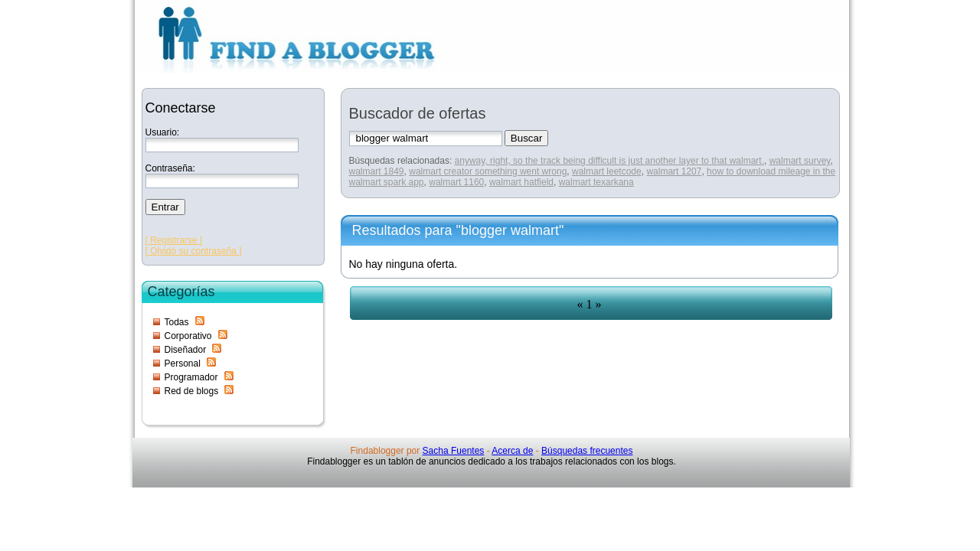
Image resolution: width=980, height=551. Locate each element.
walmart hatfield (521, 182)
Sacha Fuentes (454, 451)
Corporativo (188, 336)
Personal (183, 364)
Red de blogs (192, 391)
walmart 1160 (456, 182)
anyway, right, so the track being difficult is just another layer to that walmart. (609, 161)
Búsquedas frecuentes (587, 451)
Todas (177, 322)
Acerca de (512, 451)
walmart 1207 (674, 171)
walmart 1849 (377, 171)
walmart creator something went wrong (488, 171)
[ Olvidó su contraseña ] (194, 251)
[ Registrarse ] (174, 240)
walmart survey (800, 161)
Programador (191, 377)
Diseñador (186, 350)
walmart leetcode (607, 171)
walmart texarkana (596, 182)
